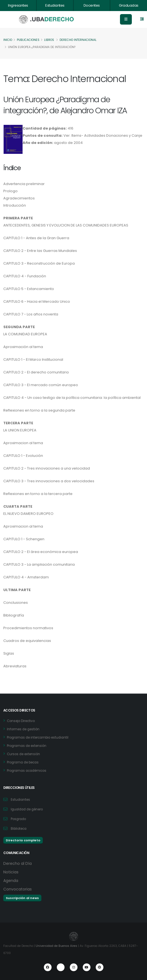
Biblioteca (19, 829)
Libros (49, 40)
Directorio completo (23, 840)
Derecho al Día (18, 863)
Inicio (8, 40)
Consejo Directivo (21, 721)
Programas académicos (27, 771)
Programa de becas (23, 762)
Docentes (92, 5)
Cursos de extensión (23, 754)
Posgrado (18, 819)
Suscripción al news (22, 898)
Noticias (11, 872)
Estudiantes (55, 5)
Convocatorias (18, 889)
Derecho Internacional (78, 40)
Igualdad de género (27, 809)
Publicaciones (28, 40)
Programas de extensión (27, 746)
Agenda (11, 881)
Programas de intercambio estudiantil (38, 737)
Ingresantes (18, 5)
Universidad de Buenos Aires (56, 946)
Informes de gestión (23, 729)
